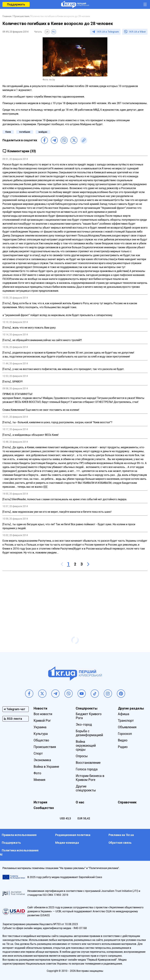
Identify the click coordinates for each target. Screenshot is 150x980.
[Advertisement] (75, 597)
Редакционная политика (73, 835)
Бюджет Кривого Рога (89, 716)
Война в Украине (46, 767)
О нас (80, 802)
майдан (43, 132)
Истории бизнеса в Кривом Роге (90, 778)
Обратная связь (120, 843)
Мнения (39, 780)
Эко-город (84, 724)
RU (54, 32)
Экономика (42, 760)
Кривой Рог (42, 721)
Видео (123, 740)
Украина (40, 727)
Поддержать (16, 4)
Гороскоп (125, 734)
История (40, 802)
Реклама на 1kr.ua (121, 835)
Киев (8, 132)
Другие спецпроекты (86, 788)
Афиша (124, 714)
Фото (37, 773)
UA (47, 32)
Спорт (38, 753)
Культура (41, 734)
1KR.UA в (108, 32)
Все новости (43, 714)
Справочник (127, 802)
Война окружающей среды (86, 746)
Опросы (82, 756)
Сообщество (44, 808)
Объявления (127, 727)
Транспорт (126, 721)
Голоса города (87, 769)
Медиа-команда (67, 843)
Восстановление (88, 763)
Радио (123, 747)
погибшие (25, 132)
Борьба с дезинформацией (89, 733)
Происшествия (45, 747)
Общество (41, 740)
